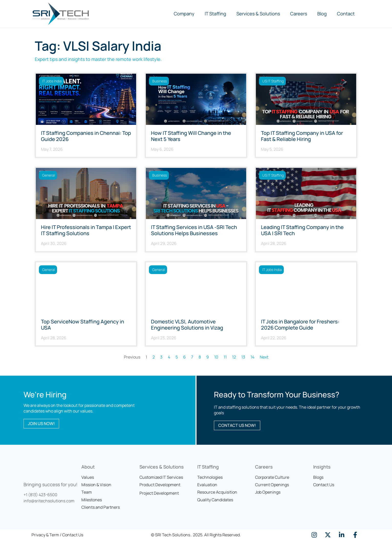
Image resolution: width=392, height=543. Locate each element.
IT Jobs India (52, 81)
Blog (322, 14)
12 (234, 357)
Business (160, 81)
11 (225, 357)
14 (252, 357)
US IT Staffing (273, 81)
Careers (299, 14)
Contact (346, 14)
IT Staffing (215, 14)
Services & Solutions (258, 14)
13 (243, 357)
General (49, 175)
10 (216, 357)
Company (184, 14)
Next (264, 357)
